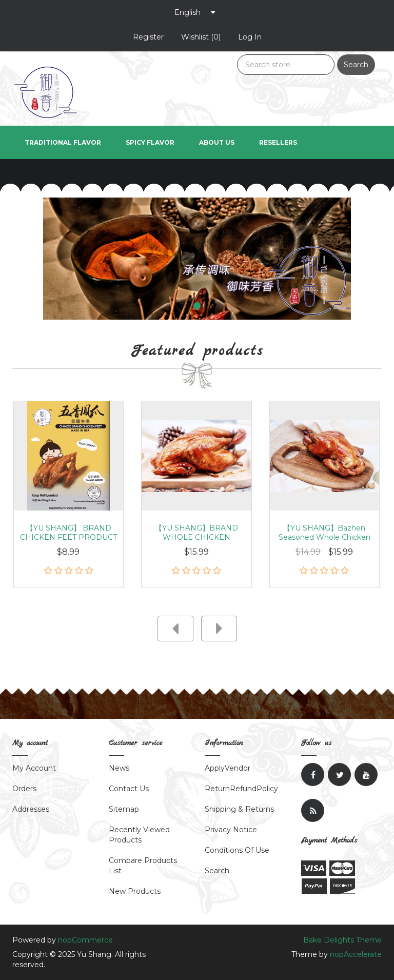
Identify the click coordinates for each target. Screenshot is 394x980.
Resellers (278, 142)
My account (34, 768)
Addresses (31, 809)
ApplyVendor (228, 768)
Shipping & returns (239, 809)
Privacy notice (231, 830)
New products (135, 891)
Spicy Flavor (150, 142)
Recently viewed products (139, 835)
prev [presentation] (175, 629)
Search (356, 65)
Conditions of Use (237, 850)
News (119, 768)
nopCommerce (85, 940)
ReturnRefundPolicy (241, 789)
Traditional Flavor (63, 142)
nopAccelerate (356, 954)
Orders (24, 789)
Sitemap (124, 809)
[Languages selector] (195, 12)
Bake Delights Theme (342, 940)
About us (217, 142)
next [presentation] (219, 629)
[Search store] (286, 65)
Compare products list (143, 866)
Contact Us (129, 789)
